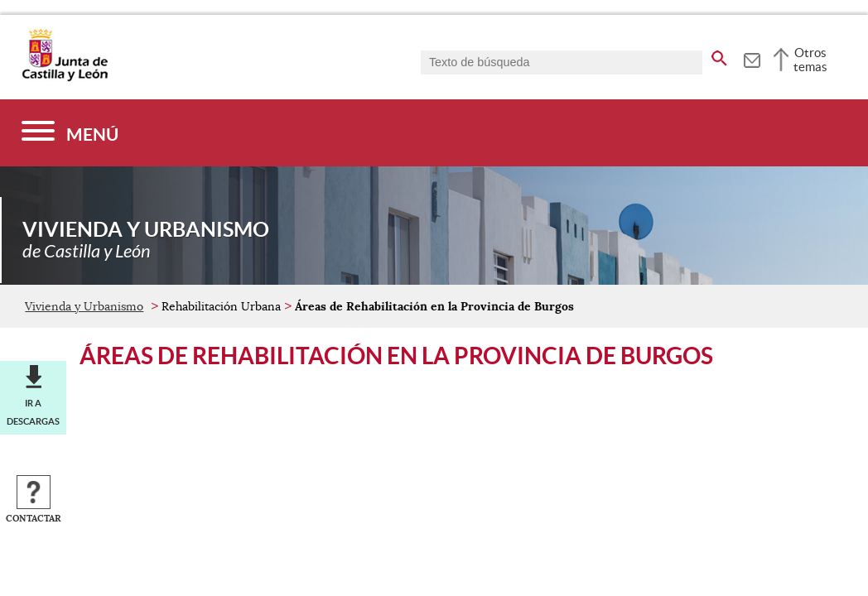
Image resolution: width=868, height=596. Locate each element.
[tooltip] (752, 58)
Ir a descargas (33, 412)
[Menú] (70, 133)
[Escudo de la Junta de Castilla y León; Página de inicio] (65, 78)
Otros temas (810, 60)
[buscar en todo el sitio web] (719, 55)
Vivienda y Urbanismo (84, 306)
